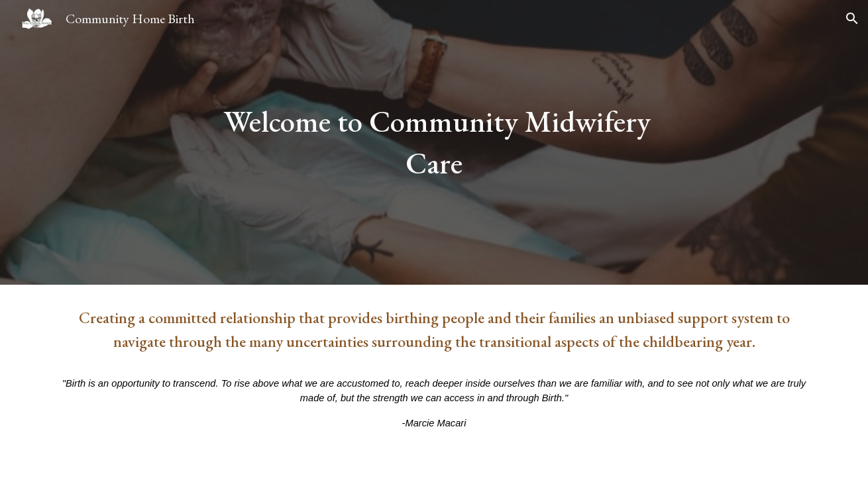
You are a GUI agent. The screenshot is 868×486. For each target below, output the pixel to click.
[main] (434, 142)
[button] (852, 19)
